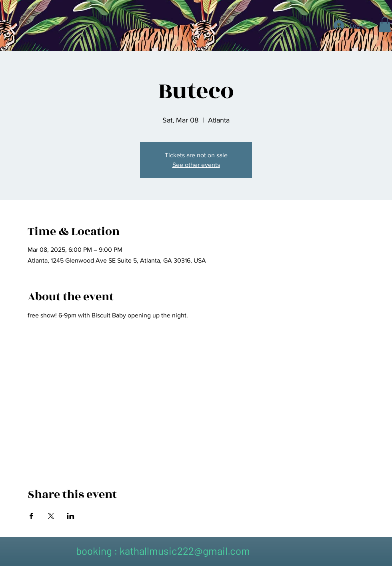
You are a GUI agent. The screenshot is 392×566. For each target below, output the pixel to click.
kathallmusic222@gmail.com (185, 551)
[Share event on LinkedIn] (71, 516)
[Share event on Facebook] (31, 516)
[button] (385, 24)
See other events (196, 165)
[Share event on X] (51, 516)
